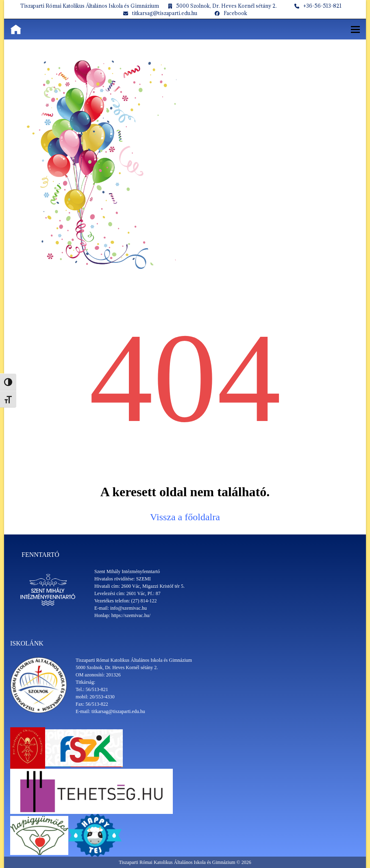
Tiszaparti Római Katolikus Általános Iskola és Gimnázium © (180, 862)
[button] (355, 29)
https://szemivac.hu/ (131, 615)
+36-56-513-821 (322, 6)
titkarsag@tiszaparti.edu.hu (165, 13)
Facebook (235, 13)
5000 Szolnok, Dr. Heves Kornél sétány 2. (226, 6)
